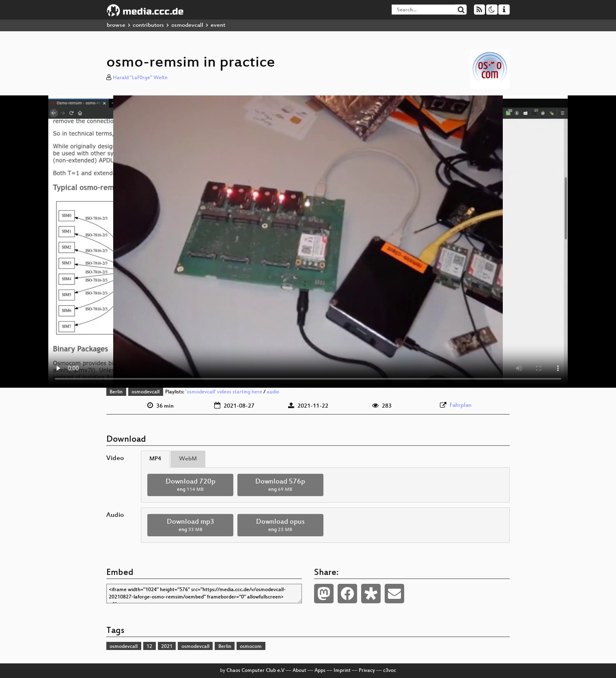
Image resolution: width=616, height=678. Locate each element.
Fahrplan (461, 405)
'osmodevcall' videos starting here (224, 392)
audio (273, 392)
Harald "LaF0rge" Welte (140, 78)
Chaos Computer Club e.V (255, 671)
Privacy (367, 671)
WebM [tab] (188, 459)
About (299, 671)
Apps (320, 671)
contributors (148, 25)
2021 (167, 647)
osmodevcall (187, 25)
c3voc (390, 671)
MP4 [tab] (155, 459)
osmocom (251, 647)
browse (116, 25)
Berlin (116, 392)
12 (149, 647)
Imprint (342, 671)
